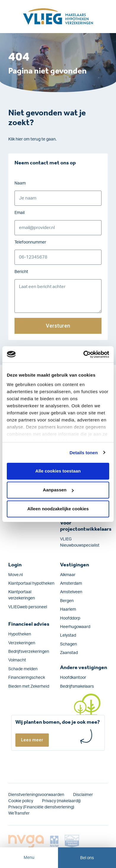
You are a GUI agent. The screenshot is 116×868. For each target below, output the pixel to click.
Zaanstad (69, 653)
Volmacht (17, 660)
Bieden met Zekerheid (29, 686)
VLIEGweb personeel (28, 607)
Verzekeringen (22, 643)
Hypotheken (20, 634)
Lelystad (68, 635)
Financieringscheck (27, 678)
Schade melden (23, 669)
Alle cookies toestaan (58, 471)
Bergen (67, 601)
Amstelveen (71, 592)
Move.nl (16, 575)
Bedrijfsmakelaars (77, 686)
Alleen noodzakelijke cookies (58, 509)
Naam (20, 183)
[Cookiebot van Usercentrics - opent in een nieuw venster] (83, 354)
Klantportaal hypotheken (31, 583)
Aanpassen (58, 490)
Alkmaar (68, 575)
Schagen (69, 644)
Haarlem (68, 609)
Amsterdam (71, 583)
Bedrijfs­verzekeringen (29, 652)
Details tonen (84, 453)
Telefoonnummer (30, 242)
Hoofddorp (70, 618)
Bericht (21, 272)
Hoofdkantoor (73, 678)
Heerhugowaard (75, 627)
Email (20, 213)
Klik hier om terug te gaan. (32, 139)
